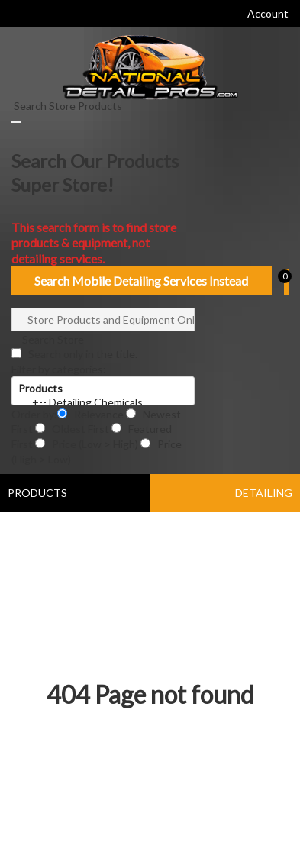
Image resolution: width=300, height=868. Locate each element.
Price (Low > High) (88, 444)
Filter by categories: (59, 369)
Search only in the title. (74, 354)
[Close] (16, 122)
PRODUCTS (37, 493)
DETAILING (264, 493)
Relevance (92, 414)
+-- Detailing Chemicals (103, 402)
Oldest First (73, 429)
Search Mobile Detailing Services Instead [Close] (141, 281)
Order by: (34, 414)
